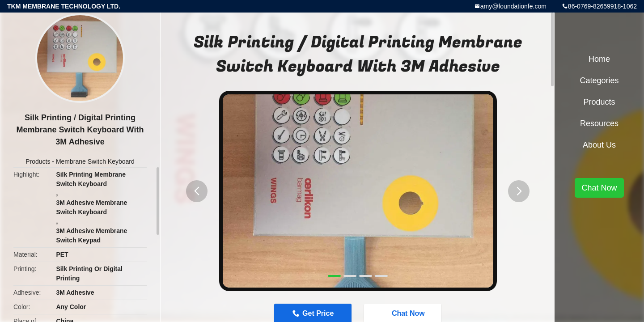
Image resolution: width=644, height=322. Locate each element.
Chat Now (599, 188)
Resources (599, 123)
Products (38, 161)
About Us (599, 145)
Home (599, 59)
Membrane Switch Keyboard (95, 161)
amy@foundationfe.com (513, 6)
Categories (599, 80)
